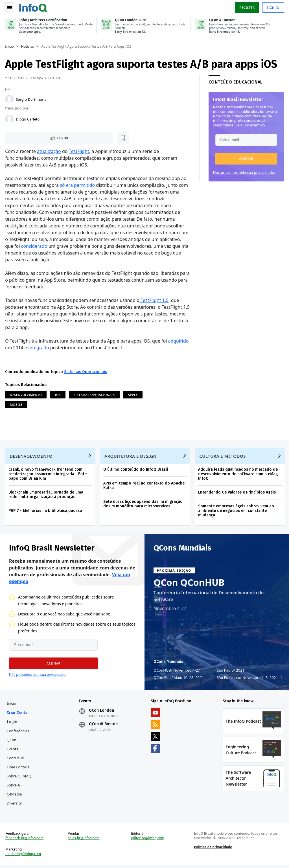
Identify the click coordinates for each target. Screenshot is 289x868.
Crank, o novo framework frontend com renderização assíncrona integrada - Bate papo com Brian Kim (48, 474)
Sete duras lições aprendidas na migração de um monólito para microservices (144, 504)
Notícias (28, 45)
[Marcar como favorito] (43, 137)
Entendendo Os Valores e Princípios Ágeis (237, 493)
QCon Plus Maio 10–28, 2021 (179, 679)
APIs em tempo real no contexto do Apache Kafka (144, 486)
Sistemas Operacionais (86, 371)
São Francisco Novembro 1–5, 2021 (247, 679)
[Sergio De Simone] (10, 98)
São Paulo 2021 (231, 671)
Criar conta (18, 714)
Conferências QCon (19, 737)
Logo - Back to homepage (34, 6)
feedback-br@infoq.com (25, 841)
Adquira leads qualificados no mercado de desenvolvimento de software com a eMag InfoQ (238, 474)
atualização (50, 151)
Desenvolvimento (26, 394)
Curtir (23, 137)
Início (10, 45)
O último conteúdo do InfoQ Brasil (136, 470)
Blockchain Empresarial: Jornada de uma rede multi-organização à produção (46, 495)
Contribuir (16, 760)
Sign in (272, 7)
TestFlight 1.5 (155, 300)
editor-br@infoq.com (148, 841)
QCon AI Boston (104, 726)
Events (13, 751)
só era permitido (78, 185)
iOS (58, 394)
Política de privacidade (213, 850)
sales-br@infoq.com (84, 841)
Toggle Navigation (11, 7)
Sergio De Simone (32, 98)
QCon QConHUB (189, 584)
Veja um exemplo (250, 124)
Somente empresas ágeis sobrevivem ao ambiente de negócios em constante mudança (237, 511)
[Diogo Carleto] (10, 118)
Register (246, 7)
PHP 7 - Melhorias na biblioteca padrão (46, 511)
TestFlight (79, 151)
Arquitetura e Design (131, 457)
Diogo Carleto (28, 118)
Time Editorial (19, 769)
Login (13, 723)
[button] (246, 157)
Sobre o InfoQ (20, 778)
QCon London (102, 712)
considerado (35, 246)
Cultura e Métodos (223, 457)
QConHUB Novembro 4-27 (177, 671)
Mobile (17, 404)
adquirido (179, 340)
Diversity (15, 805)
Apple (133, 394)
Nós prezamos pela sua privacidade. (243, 171)
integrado (39, 347)
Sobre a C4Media (15, 791)
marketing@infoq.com (24, 857)
